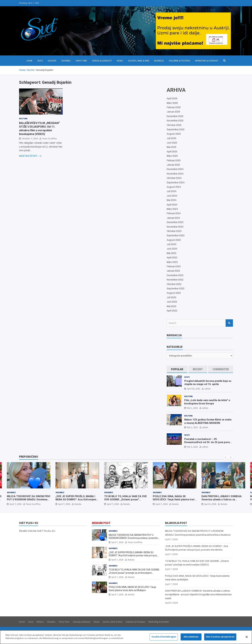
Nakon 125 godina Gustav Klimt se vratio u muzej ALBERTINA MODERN (208, 421)
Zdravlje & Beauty (102, 61)
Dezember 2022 (175, 275)
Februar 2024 (174, 213)
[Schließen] (247, 637)
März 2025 (172, 156)
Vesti (40, 61)
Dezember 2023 (175, 222)
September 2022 (176, 289)
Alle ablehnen (191, 637)
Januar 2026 (173, 112)
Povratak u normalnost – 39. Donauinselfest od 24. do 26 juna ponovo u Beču (208, 442)
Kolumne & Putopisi (180, 61)
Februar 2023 (174, 266)
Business (159, 61)
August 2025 (174, 134)
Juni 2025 (172, 143)
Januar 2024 (173, 218)
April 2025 (172, 152)
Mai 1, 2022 (192, 408)
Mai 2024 (172, 200)
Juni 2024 (172, 196)
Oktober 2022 (174, 284)
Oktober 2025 (174, 125)
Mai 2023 (171, 253)
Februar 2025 (174, 160)
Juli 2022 (171, 297)
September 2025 (176, 130)
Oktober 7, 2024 (30, 138)
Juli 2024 (172, 191)
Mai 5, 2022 (192, 447)
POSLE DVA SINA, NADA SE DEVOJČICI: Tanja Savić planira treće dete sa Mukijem (174, 500)
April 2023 (172, 258)
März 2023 (172, 262)
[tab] (177, 369)
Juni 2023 (172, 249)
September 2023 (176, 236)
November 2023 (175, 227)
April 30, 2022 (194, 389)
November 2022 (175, 280)
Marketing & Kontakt (207, 61)
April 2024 (172, 205)
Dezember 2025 (175, 116)
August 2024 (174, 187)
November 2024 (175, 174)
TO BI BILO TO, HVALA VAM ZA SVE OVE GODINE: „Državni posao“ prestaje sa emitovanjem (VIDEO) (125, 500)
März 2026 (172, 103)
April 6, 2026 (210, 504)
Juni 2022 (172, 302)
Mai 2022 (171, 306)
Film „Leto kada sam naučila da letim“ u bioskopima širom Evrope (207, 402)
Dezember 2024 (175, 169)
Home (30, 61)
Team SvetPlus (49, 138)
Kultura (52, 61)
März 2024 (172, 209)
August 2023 (174, 240)
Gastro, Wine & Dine (139, 61)
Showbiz (66, 61)
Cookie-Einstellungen (164, 637)
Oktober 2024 (174, 178)
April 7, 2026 (16, 504)
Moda (120, 61)
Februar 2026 (174, 107)
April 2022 (172, 311)
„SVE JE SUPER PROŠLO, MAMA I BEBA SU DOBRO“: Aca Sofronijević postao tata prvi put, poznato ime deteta (77, 501)
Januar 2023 (173, 271)
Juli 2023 (171, 244)
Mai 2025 (171, 147)
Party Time (81, 61)
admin (208, 389)
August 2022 (174, 293)
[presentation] (226, 457)
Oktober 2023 (174, 231)
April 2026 (172, 99)
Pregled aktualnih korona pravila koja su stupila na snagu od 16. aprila (208, 383)
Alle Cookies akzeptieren (220, 637)
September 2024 (176, 183)
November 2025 (175, 121)
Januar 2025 (173, 165)
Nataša (78, 504)
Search (229, 323)
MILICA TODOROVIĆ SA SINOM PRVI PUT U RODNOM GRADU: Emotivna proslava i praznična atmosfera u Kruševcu (29, 501)
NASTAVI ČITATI (30, 156)
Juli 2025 (171, 138)
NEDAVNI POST (101, 523)
